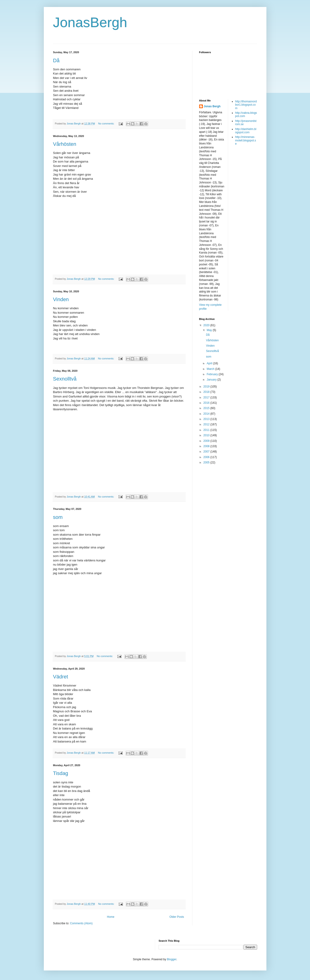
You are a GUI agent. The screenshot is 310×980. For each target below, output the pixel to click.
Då (56, 60)
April (210, 363)
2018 (207, 392)
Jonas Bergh (212, 106)
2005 (207, 462)
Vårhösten (65, 144)
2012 (207, 424)
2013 (207, 419)
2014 (207, 414)
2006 (207, 457)
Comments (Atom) (81, 923)
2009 (207, 441)
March (211, 369)
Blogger (172, 959)
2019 (207, 387)
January (212, 380)
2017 (207, 397)
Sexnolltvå (65, 379)
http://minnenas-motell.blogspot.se (246, 140)
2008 (207, 446)
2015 (207, 408)
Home (111, 917)
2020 (207, 325)
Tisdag (61, 773)
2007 (207, 452)
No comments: (107, 124)
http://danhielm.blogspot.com (246, 131)
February (213, 374)
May (210, 330)
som (58, 517)
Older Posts (177, 917)
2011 (207, 430)
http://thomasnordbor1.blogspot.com (246, 105)
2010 (207, 435)
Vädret (61, 677)
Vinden (61, 299)
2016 (207, 403)
